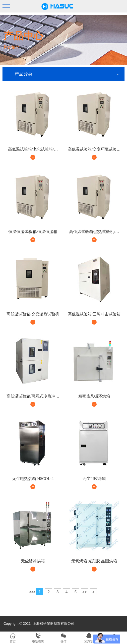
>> (85, 592)
